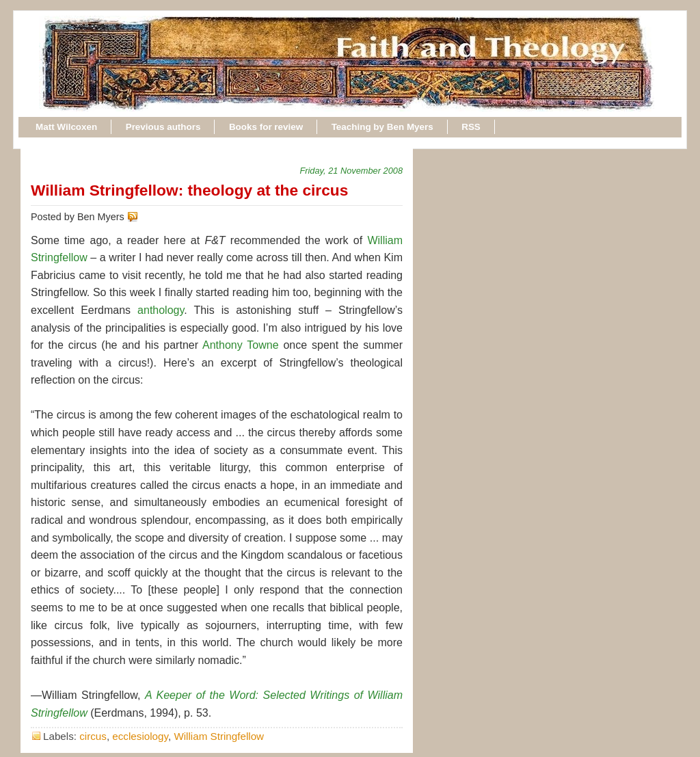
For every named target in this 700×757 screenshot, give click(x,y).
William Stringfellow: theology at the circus (189, 190)
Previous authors (163, 127)
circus (93, 736)
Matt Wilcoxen (66, 127)
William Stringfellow (219, 736)
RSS (471, 127)
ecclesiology (140, 736)
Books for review (266, 127)
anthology (161, 310)
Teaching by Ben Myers (382, 127)
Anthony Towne (241, 345)
